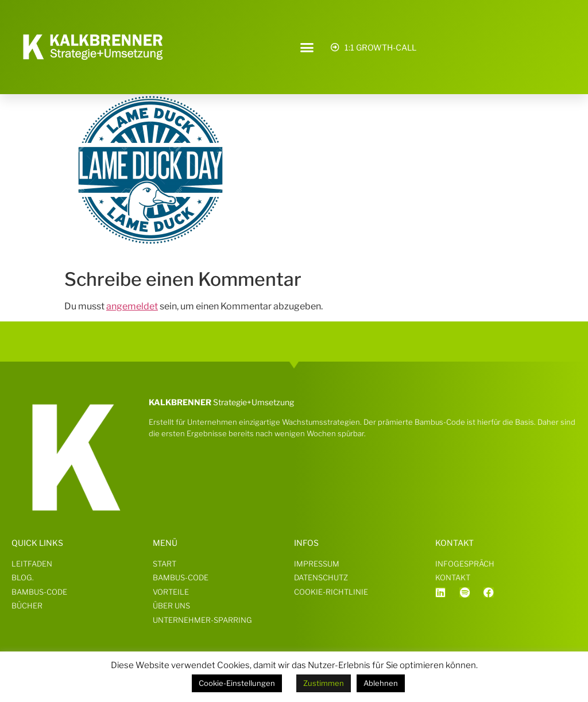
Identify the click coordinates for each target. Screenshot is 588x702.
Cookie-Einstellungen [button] (237, 683)
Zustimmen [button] (324, 683)
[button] (307, 47)
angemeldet (132, 306)
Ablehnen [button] (381, 683)
